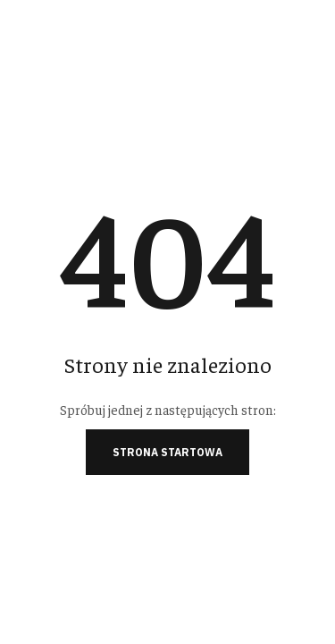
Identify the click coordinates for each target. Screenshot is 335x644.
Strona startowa (167, 452)
